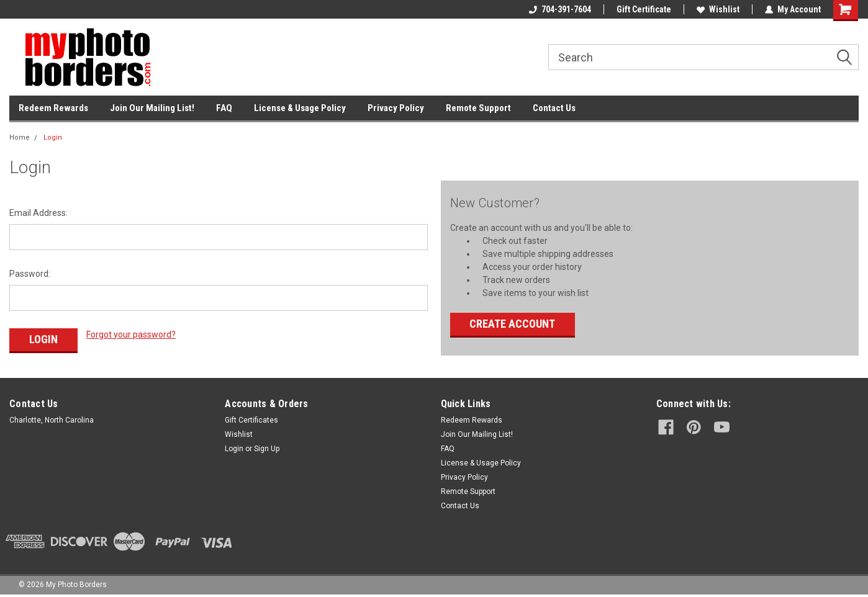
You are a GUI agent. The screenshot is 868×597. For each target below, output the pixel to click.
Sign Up (267, 449)
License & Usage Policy (300, 108)
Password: (30, 274)
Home (20, 137)
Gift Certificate (644, 9)
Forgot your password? (131, 334)
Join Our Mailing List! (152, 108)
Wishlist (718, 9)
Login (53, 137)
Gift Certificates (251, 420)
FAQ (224, 108)
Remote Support (478, 108)
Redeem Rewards (53, 108)
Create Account (512, 324)
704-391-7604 (560, 9)
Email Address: (38, 213)
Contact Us (554, 108)
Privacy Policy (396, 108)
